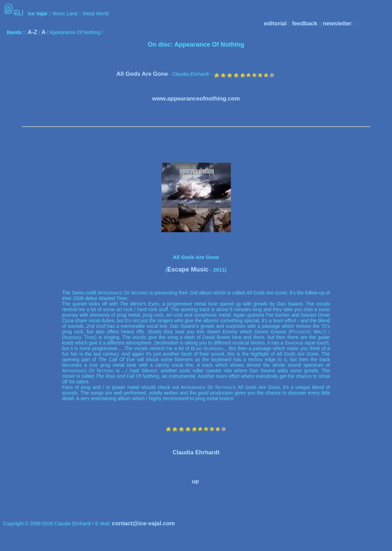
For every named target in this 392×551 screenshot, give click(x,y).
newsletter (337, 23)
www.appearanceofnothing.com (196, 99)
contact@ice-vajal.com (143, 523)
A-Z (33, 32)
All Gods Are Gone (142, 74)
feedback (305, 23)
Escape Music (188, 269)
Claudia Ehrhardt (196, 452)
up (195, 481)
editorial (275, 23)
